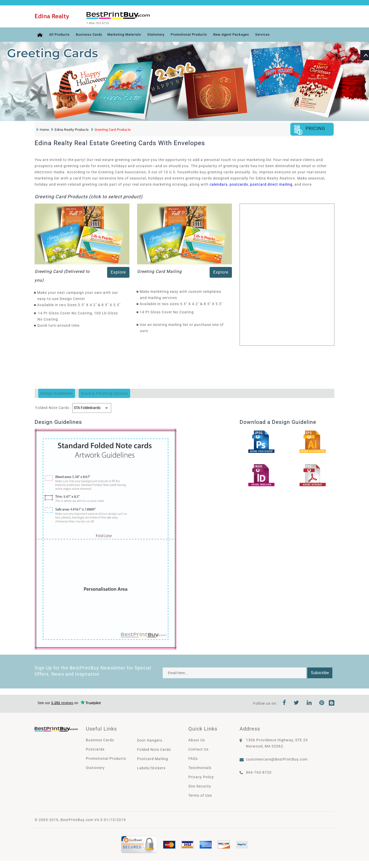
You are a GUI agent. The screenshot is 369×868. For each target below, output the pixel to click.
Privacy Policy (201, 776)
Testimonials (200, 767)
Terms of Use (200, 795)
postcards (239, 184)
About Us (197, 740)
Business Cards (90, 34)
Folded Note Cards (154, 749)
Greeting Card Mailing (159, 271)
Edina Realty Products (70, 129)
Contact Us (198, 749)
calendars (219, 184)
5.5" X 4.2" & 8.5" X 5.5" (101, 304)
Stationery (161, 34)
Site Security (200, 786)
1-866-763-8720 (105, 23)
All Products (58, 34)
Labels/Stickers (151, 767)
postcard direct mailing (271, 184)
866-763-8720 (259, 772)
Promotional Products (197, 34)
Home (42, 129)
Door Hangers (150, 740)
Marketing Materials (127, 34)
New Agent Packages (242, 34)
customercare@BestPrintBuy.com (277, 759)
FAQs (193, 758)
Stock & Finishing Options (104, 393)
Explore (118, 272)
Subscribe (320, 672)
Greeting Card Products (111, 129)
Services (275, 34)
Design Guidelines (57, 393)
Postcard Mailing (153, 758)
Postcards (95, 749)
